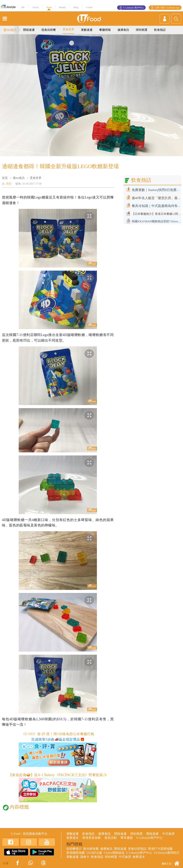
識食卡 (85, 857)
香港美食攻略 (91, 838)
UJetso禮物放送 (114, 853)
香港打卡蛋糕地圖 (160, 849)
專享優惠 (127, 838)
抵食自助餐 (49, 30)
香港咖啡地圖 (76, 853)
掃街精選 (142, 30)
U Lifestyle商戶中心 (149, 838)
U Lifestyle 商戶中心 (133, 8)
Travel (36, 7)
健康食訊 (123, 30)
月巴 (9, 184)
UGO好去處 (94, 853)
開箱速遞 (29, 30)
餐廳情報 (105, 30)
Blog (76, 7)
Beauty (63, 7)
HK (23, 7)
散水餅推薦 (91, 849)
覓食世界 (68, 29)
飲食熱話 (160, 30)
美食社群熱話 (137, 849)
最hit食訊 (19, 178)
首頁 (5, 178)
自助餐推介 (74, 849)
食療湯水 (72, 838)
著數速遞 (87, 30)
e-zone (89, 7)
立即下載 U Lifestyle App (167, 8)
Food (49, 7)
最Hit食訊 (10, 30)
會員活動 (111, 838)
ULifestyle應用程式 (166, 853)
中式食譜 (168, 834)
